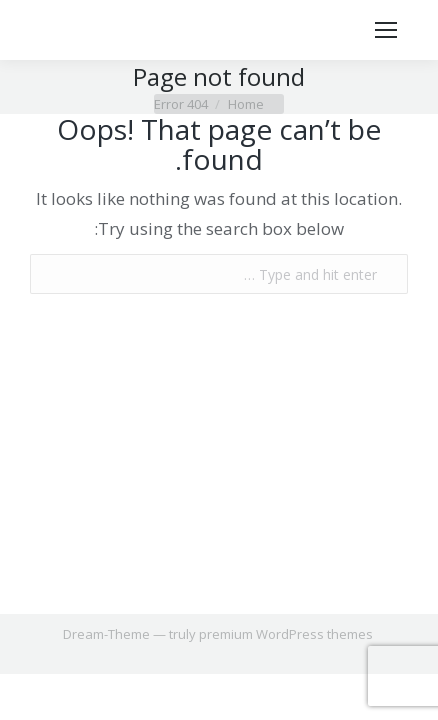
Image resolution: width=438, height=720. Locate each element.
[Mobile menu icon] (386, 30)
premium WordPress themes (286, 634)
